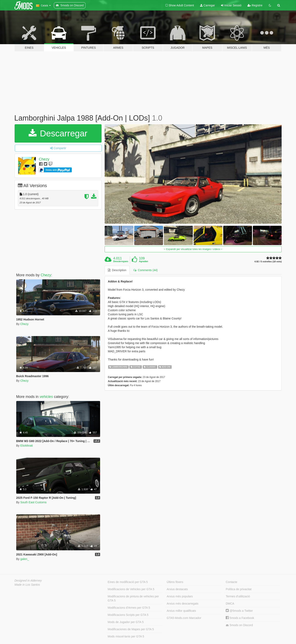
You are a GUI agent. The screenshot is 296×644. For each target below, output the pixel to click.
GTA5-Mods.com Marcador (184, 618)
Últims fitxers (175, 582)
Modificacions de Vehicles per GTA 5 (131, 589)
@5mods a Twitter (239, 611)
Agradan (144, 261)
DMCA (230, 604)
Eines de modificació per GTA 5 (128, 582)
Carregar (207, 5)
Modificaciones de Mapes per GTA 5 (131, 629)
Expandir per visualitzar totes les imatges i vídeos (193, 249)
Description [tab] (117, 270)
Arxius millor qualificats (181, 611)
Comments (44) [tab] (146, 270)
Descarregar (58, 133)
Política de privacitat (239, 589)
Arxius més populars (180, 596)
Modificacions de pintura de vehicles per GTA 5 (133, 598)
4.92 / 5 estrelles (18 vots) (268, 262)
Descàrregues (121, 261)
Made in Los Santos (27, 585)
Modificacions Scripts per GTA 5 (128, 615)
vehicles (46, 397)
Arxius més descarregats (183, 604)
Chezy (44, 159)
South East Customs (34, 502)
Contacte (231, 582)
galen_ (25, 559)
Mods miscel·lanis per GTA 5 (126, 636)
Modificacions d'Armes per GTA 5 (129, 608)
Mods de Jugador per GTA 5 (126, 622)
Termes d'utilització (238, 596)
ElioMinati (27, 446)
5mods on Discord (239, 625)
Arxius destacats (177, 589)
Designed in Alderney (28, 581)
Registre (255, 5)
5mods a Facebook (240, 618)
